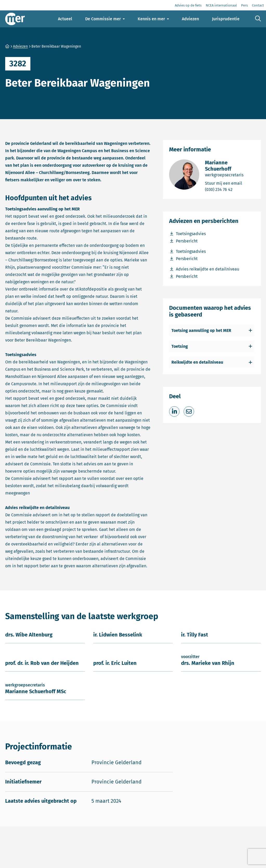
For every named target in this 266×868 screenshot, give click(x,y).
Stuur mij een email (230, 183)
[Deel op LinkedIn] (174, 412)
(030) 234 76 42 (230, 189)
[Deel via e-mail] (189, 412)
